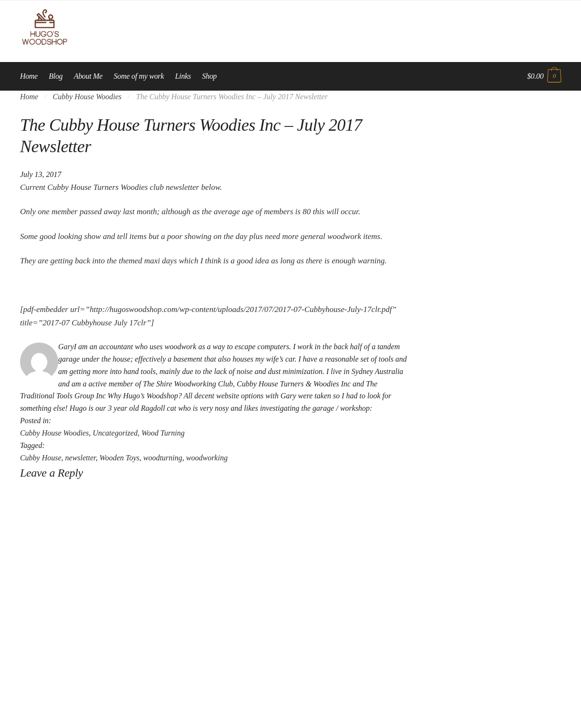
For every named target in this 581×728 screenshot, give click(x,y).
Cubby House (41, 458)
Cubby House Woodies (87, 97)
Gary (66, 347)
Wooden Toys (120, 458)
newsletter (81, 458)
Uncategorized (115, 433)
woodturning (163, 458)
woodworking (207, 458)
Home (29, 97)
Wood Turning (163, 433)
